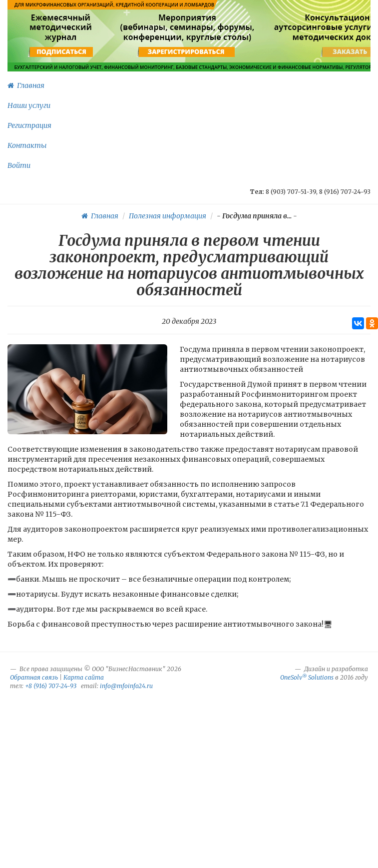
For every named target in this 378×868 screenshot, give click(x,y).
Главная (26, 85)
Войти (19, 165)
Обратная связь (34, 677)
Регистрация (29, 125)
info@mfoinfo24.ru (126, 686)
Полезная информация (168, 216)
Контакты (27, 145)
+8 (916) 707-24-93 (51, 686)
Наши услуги (29, 105)
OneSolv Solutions (307, 677)
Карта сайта (84, 677)
